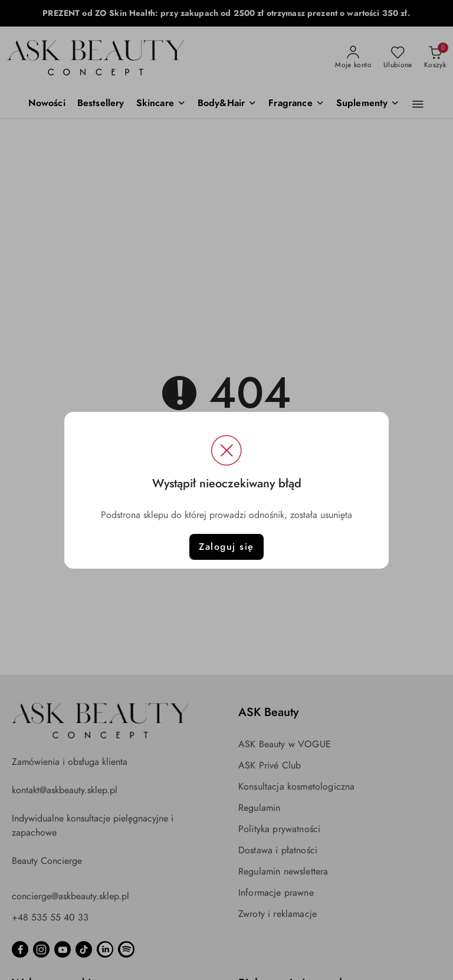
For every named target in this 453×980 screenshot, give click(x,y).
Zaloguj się (226, 547)
